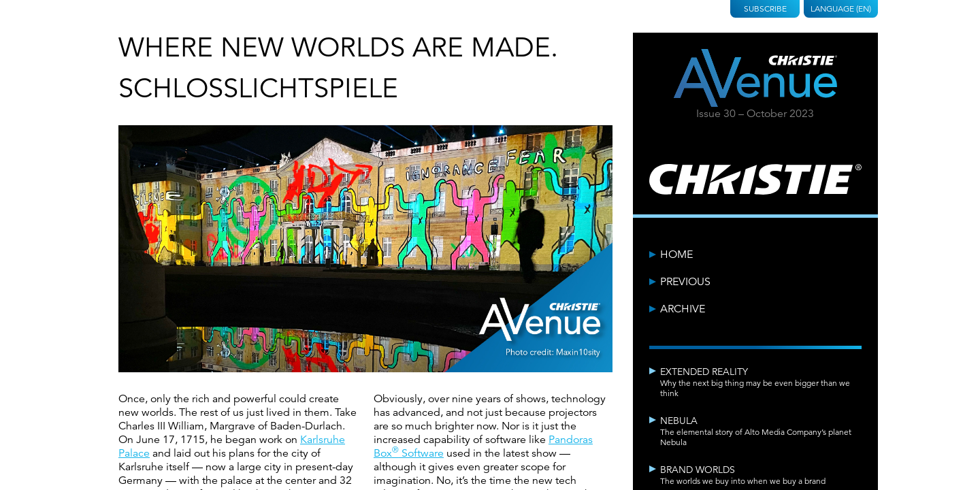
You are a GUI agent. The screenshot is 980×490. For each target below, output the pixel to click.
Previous (685, 282)
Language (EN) (841, 9)
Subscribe (765, 9)
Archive (683, 309)
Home (676, 255)
